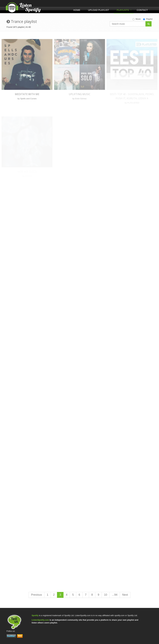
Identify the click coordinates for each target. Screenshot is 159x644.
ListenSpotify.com (40, 620)
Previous (36, 595)
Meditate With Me (27, 94)
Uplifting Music (80, 94)
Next (125, 595)
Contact (142, 10)
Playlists (123, 10)
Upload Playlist (99, 10)
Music (137, 19)
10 (106, 595)
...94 (115, 595)
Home (77, 10)
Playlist (148, 19)
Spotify (35, 615)
